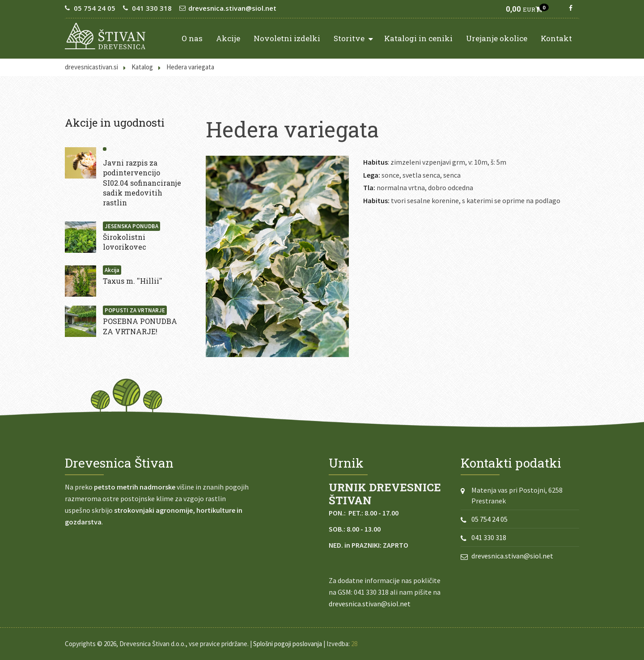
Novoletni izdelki (287, 38)
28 (354, 644)
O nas (192, 38)
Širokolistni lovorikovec (125, 242)
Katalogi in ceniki (418, 38)
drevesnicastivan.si (91, 67)
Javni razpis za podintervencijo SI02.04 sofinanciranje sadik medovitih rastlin (142, 183)
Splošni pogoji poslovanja (288, 644)
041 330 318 (152, 8)
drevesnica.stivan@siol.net (232, 8)
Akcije (228, 38)
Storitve (353, 38)
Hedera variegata (190, 67)
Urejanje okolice (497, 38)
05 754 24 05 (95, 8)
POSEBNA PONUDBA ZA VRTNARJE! (140, 326)
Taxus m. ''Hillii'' (133, 281)
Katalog (142, 67)
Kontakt (556, 38)
